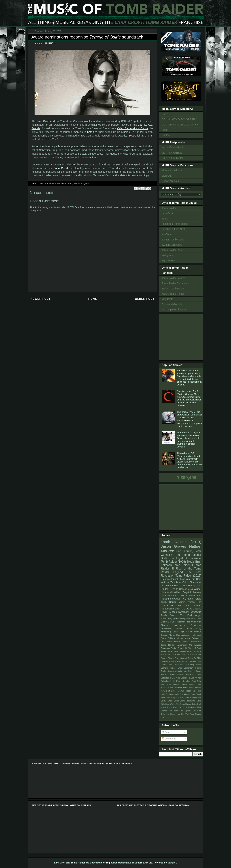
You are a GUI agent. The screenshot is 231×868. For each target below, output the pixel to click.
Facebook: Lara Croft (174, 229)
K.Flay (189, 632)
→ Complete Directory (174, 310)
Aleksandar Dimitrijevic (188, 625)
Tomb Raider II (183, 565)
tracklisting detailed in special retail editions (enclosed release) (189, 398)
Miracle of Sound (169, 691)
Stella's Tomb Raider (173, 289)
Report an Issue (171, 181)
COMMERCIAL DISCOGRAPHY (180, 125)
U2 (191, 645)
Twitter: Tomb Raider (173, 240)
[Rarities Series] (169, 579)
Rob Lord (197, 635)
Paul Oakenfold (172, 694)
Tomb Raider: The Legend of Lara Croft (184, 711)
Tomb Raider (169, 208)
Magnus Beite (195, 684)
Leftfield (184, 684)
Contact (166, 135)
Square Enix (169, 261)
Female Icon (196, 661)
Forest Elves (167, 665)
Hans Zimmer (189, 671)
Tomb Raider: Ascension (174, 645)
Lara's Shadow (173, 684)
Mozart (188, 691)
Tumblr (166, 219)
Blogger (172, 863)
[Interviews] (179, 618)
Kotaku (91, 132)
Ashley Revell (186, 651)
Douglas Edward (168, 661)
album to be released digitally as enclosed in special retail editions (190, 378)
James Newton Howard (181, 674)
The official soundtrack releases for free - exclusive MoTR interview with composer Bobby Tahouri (190, 419)
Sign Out (167, 176)
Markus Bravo (167, 688)
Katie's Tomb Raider (173, 294)
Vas (187, 714)
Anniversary (167, 628)
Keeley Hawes (176, 681)
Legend (178, 572)
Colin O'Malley (187, 595)
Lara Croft (167, 213)
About (165, 130)
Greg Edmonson (185, 668)
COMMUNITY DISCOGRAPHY (179, 119)
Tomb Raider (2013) (181, 542)
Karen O (193, 678)
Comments (169, 739)
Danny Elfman (167, 658)
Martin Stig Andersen (180, 635)
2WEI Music (173, 651)
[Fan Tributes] (185, 551)
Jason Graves (174, 546)
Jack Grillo (191, 618)
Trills (163, 714)
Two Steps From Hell (175, 714)
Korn (185, 681)
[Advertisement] (182, 337)
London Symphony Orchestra (185, 612)
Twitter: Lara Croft (172, 245)
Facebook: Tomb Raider (175, 224)
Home (93, 299)
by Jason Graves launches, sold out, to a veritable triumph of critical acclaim (189, 440)
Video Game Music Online (132, 128)
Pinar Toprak (196, 694)
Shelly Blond (173, 701)
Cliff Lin (171, 655)
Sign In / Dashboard (173, 170)
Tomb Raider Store (172, 250)
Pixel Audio (191, 622)
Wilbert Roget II (81, 184)
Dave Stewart (181, 658)
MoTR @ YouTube (172, 153)
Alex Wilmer (195, 589)
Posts (166, 732)
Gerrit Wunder (180, 665)
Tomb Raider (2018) (188, 576)
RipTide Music (179, 698)
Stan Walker (170, 704)
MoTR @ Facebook (173, 148)
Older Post (145, 299)
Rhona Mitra (166, 698)
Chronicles (184, 579)
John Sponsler (182, 678)
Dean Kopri (179, 632)
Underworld (167, 592)
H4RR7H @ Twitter (172, 158)
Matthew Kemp (181, 688)
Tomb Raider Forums (174, 278)
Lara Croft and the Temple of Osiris (56, 184)
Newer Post (41, 299)
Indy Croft (167, 299)
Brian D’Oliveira (183, 609)
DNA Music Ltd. (194, 655)
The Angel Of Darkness (185, 558)
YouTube (167, 234)
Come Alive (180, 655)
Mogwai (181, 691)
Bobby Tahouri (184, 628)
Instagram (167, 255)
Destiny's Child (195, 658)
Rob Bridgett (191, 698)
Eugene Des (183, 661)
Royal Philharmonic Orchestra (176, 638)
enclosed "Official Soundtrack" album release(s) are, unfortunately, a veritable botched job (190, 460)
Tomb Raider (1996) (173, 562)
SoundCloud (61, 168)
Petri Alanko (185, 694)
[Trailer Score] (187, 586)
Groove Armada (175, 671)
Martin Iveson (187, 602)
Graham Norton (168, 668)
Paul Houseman (178, 622)
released (71, 165)
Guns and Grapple (172, 304)
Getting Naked (195, 665)
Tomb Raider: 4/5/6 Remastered (184, 642)
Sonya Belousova (188, 701)
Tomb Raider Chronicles (175, 283)
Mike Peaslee (195, 688)
